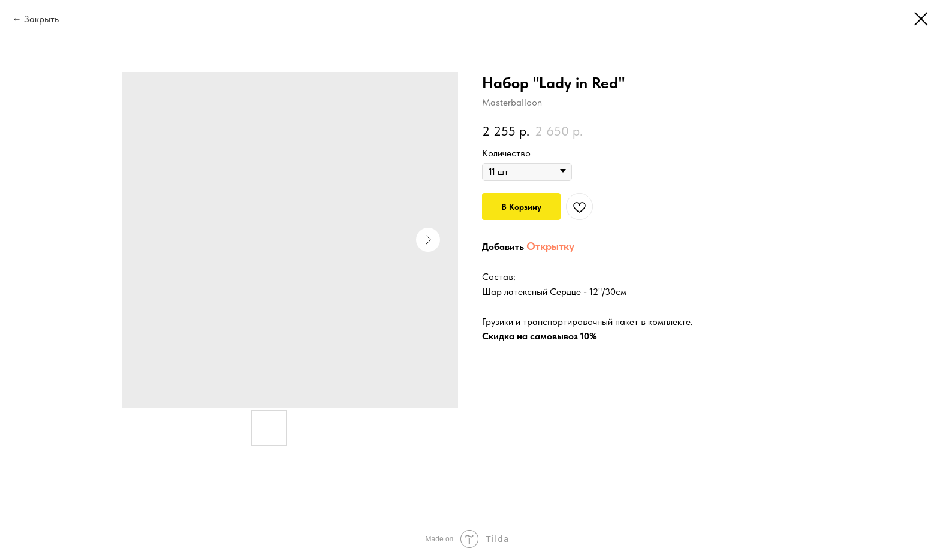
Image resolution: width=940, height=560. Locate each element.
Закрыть (41, 19)
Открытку (550, 246)
